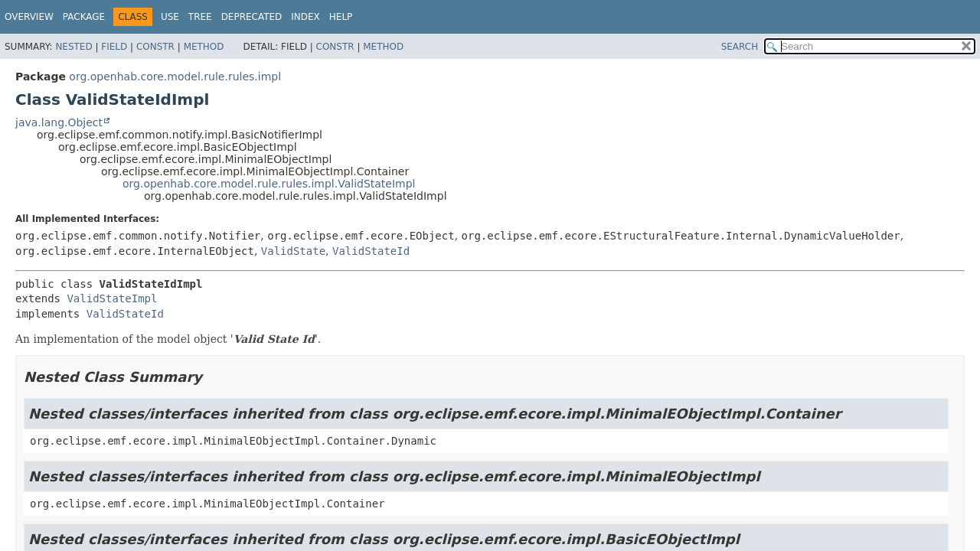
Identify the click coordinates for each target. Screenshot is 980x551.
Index (305, 17)
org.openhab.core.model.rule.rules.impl (175, 77)
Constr (155, 47)
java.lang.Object (59, 122)
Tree (200, 17)
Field (114, 47)
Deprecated (252, 17)
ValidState (293, 251)
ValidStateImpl (112, 298)
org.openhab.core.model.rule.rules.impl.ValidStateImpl (269, 184)
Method (204, 47)
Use (170, 17)
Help (341, 17)
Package (84, 17)
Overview (29, 17)
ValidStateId (371, 251)
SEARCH (740, 47)
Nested (73, 47)
